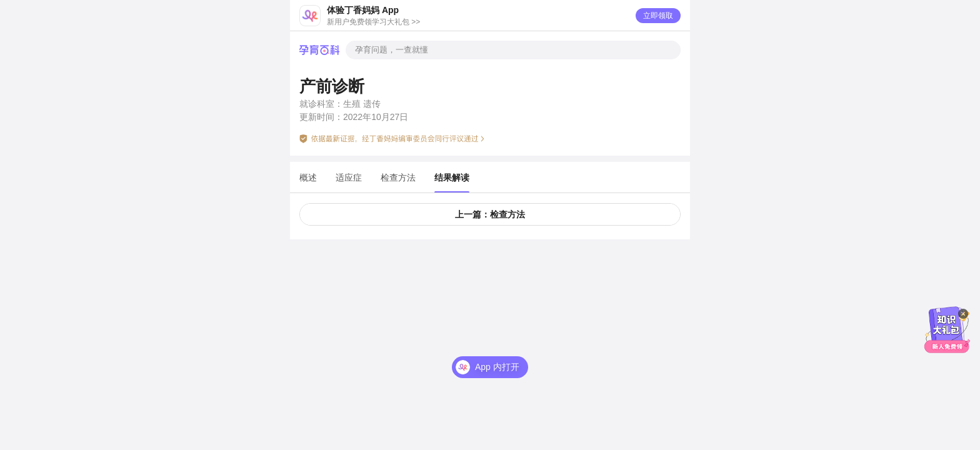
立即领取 (658, 16)
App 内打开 (497, 367)
